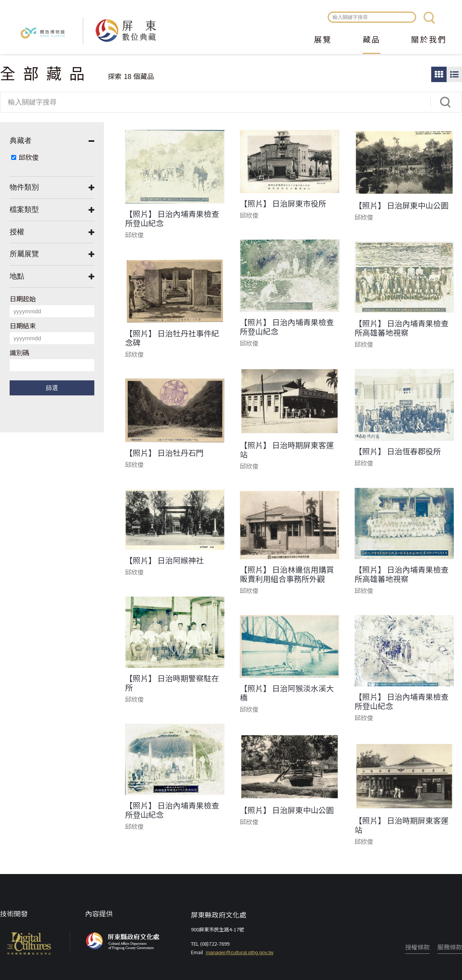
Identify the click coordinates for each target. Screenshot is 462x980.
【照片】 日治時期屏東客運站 (287, 450)
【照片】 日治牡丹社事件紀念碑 (172, 338)
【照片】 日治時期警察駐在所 (172, 683)
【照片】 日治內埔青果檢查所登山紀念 (172, 219)
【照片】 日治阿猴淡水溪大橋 (287, 693)
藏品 (372, 40)
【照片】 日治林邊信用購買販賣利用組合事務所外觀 (287, 574)
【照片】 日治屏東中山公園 (402, 205)
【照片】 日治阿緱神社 (164, 560)
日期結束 (23, 325)
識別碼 (19, 352)
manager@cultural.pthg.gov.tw (240, 952)
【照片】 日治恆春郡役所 (398, 451)
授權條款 (417, 947)
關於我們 (429, 40)
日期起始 (23, 298)
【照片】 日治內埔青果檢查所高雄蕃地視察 (402, 328)
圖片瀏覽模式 (439, 74)
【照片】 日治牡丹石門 (164, 453)
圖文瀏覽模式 (454, 74)
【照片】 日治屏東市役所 (283, 203)
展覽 (323, 40)
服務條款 (450, 947)
